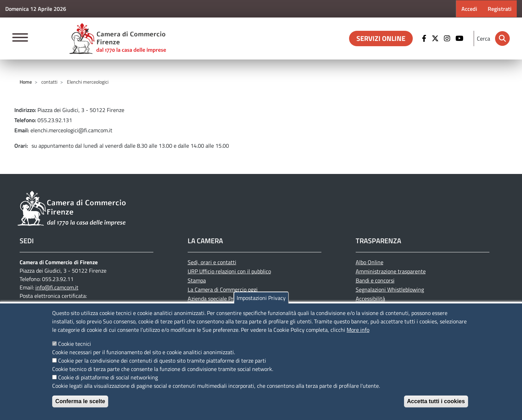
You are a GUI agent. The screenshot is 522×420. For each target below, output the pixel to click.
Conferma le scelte (80, 401)
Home (26, 82)
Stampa (197, 280)
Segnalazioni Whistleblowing (390, 289)
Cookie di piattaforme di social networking (108, 377)
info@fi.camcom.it (57, 287)
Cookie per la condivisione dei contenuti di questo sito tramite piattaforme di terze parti (162, 360)
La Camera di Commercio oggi (223, 289)
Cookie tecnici (75, 344)
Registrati (500, 9)
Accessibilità (370, 299)
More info (358, 330)
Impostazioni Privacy (261, 298)
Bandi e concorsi (375, 280)
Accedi (469, 9)
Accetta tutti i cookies (436, 401)
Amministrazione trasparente (391, 271)
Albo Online (370, 262)
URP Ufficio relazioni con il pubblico (229, 271)
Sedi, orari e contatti (212, 262)
